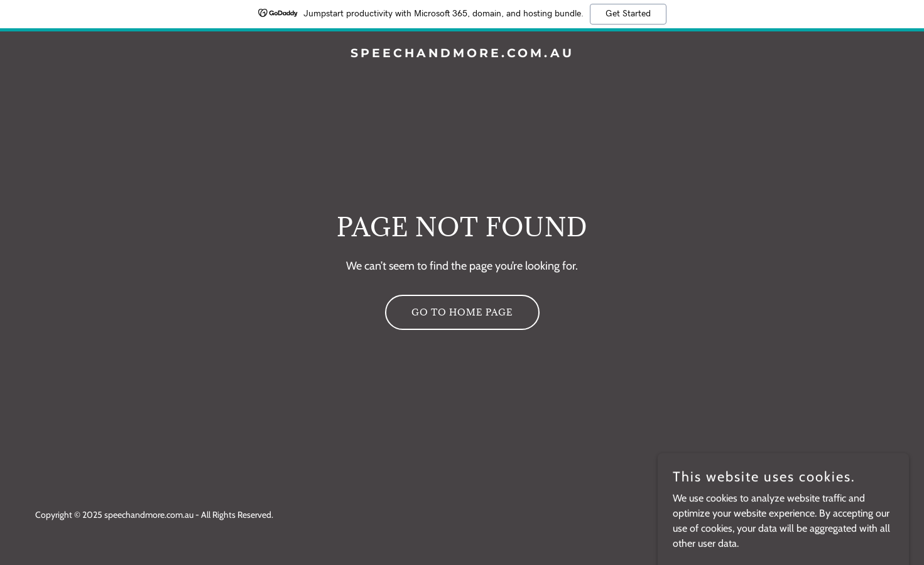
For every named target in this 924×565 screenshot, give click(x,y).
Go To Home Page (462, 312)
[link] (462, 54)
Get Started (628, 14)
